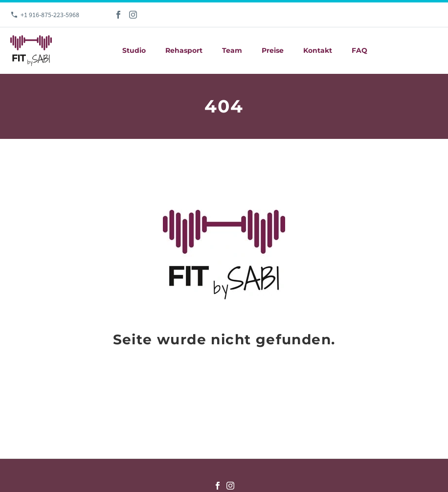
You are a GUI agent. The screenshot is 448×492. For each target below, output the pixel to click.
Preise (273, 50)
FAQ (359, 50)
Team (232, 50)
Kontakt (318, 50)
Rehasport (184, 50)
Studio (134, 50)
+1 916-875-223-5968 (50, 15)
